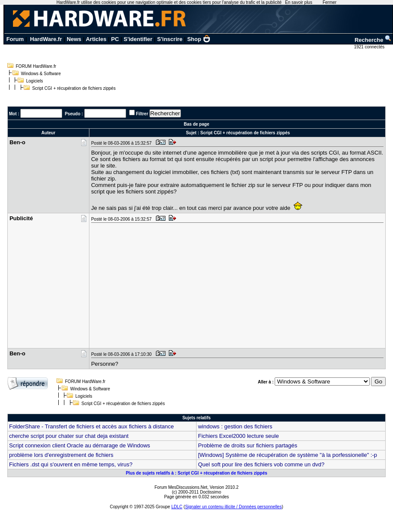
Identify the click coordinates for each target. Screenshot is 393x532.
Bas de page (197, 124)
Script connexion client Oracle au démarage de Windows (80, 445)
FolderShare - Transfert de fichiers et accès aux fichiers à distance (92, 426)
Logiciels (35, 81)
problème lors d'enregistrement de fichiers (61, 455)
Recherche (373, 40)
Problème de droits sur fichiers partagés (247, 445)
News (74, 39)
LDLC (177, 507)
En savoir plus (299, 2)
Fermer (330, 2)
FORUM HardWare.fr (36, 66)
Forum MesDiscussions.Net (181, 487)
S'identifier (138, 39)
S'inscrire (170, 39)
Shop (199, 39)
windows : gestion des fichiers (235, 426)
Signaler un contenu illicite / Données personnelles (233, 507)
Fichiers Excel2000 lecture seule (238, 436)
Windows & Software (41, 74)
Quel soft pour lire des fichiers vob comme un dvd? (261, 464)
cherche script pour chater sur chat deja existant (69, 436)
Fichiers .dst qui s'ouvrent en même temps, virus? (71, 464)
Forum (15, 39)
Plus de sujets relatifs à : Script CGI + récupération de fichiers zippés (196, 473)
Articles (96, 39)
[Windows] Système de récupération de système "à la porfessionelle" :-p (287, 455)
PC (115, 39)
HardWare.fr (46, 39)
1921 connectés (370, 47)
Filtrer (142, 114)
